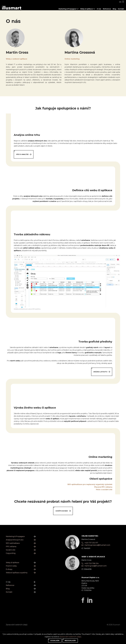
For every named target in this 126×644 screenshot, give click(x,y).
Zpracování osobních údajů (17, 625)
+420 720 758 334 (91, 563)
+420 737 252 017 (91, 543)
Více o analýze (24, 154)
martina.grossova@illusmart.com (97, 545)
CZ (123, 2)
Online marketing (72, 59)
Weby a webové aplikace (17, 59)
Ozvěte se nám (63, 511)
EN (120, 2)
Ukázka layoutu (102, 372)
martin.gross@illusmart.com (95, 566)
